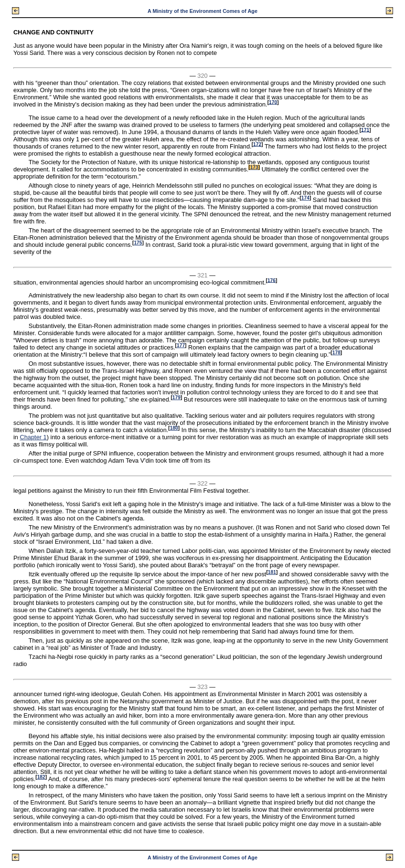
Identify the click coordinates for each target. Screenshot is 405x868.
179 (176, 397)
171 (365, 130)
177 (181, 345)
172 (257, 144)
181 (272, 572)
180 (174, 428)
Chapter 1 (33, 437)
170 (273, 102)
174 (305, 198)
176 (272, 280)
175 (138, 243)
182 (41, 777)
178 (336, 353)
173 (254, 167)
